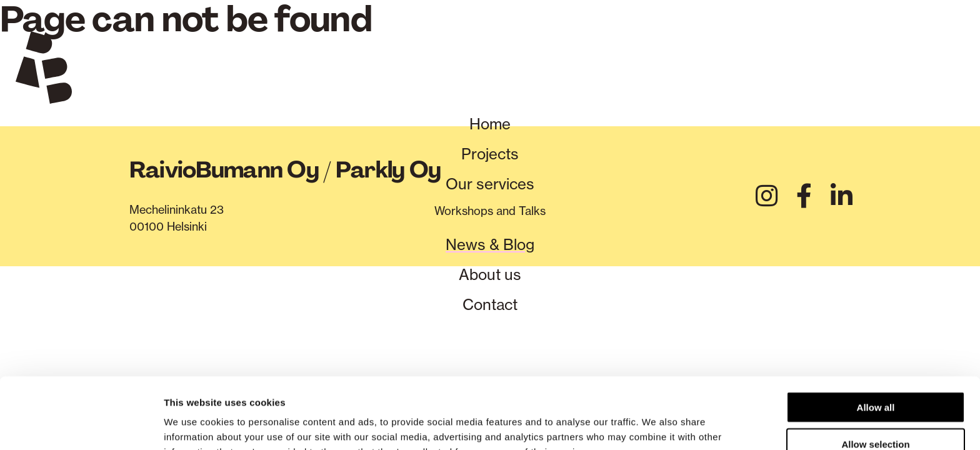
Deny (876, 414)
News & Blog (490, 244)
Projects (490, 154)
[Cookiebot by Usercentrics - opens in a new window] (81, 426)
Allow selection (875, 377)
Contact (490, 304)
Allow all (876, 340)
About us (490, 274)
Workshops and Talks (490, 211)
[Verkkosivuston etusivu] (44, 70)
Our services (490, 184)
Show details (656, 425)
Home (490, 124)
